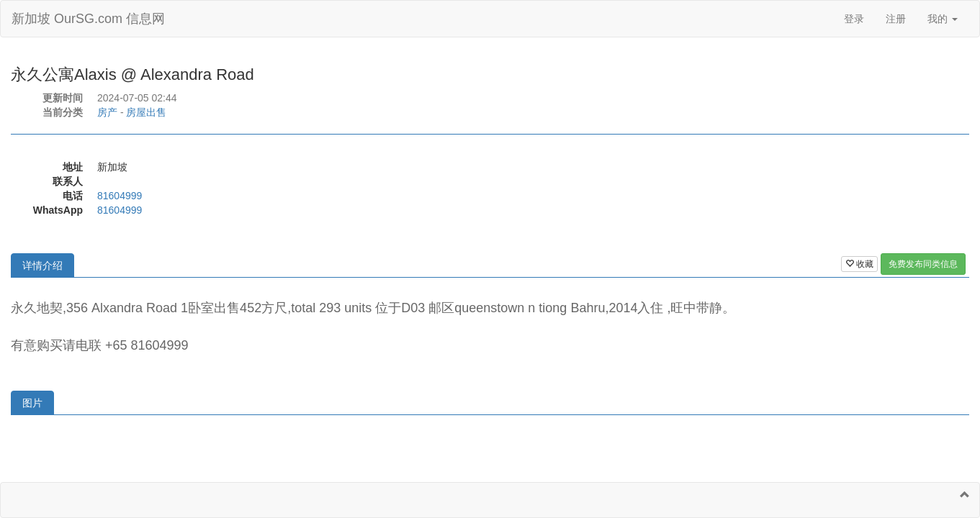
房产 (107, 112)
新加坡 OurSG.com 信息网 (88, 19)
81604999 (120, 196)
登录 (854, 19)
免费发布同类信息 (923, 264)
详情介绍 (42, 265)
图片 (32, 403)
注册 (896, 19)
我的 (943, 19)
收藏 (859, 264)
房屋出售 (146, 112)
